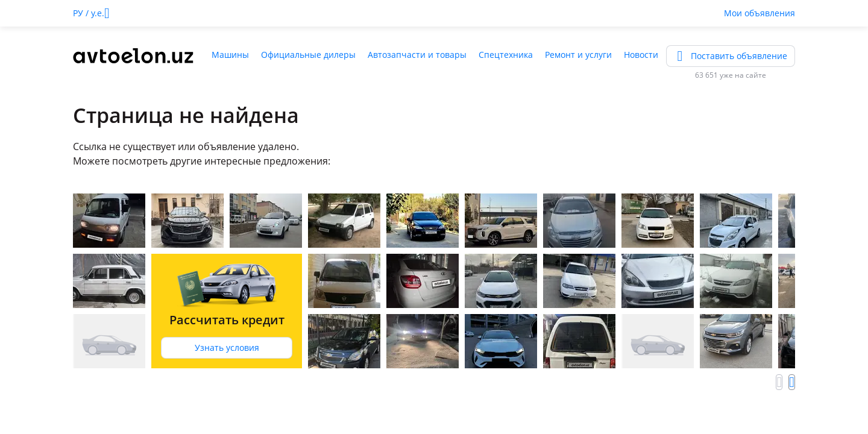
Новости (641, 55)
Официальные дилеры (308, 55)
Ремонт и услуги (578, 55)
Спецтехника (506, 55)
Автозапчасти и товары (417, 55)
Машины (230, 55)
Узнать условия (227, 348)
